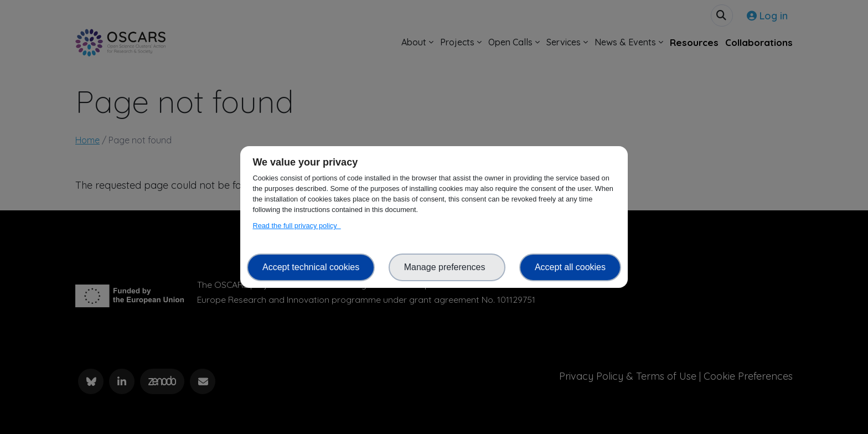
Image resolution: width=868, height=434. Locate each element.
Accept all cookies (570, 267)
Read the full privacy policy (296, 226)
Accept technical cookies (311, 267)
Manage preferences (447, 267)
